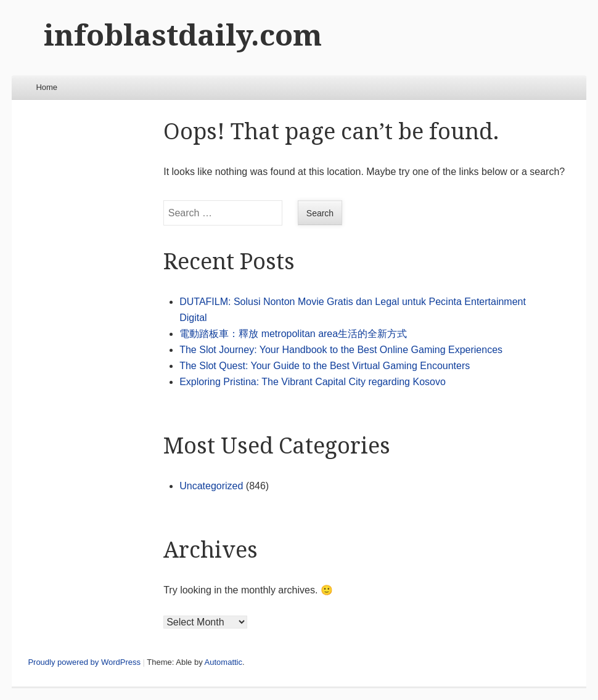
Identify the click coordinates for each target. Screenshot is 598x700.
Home (47, 87)
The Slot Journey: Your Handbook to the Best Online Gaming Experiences (341, 350)
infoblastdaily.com (183, 35)
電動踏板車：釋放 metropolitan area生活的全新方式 (293, 334)
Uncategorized (211, 486)
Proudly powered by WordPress (84, 662)
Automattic (223, 662)
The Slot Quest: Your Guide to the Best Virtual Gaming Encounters (325, 366)
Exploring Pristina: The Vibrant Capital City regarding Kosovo (313, 382)
